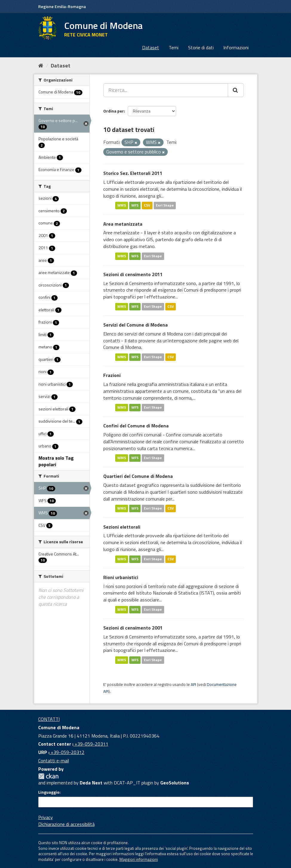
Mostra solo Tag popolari (56, 461)
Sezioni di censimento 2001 (133, 628)
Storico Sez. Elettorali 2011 (133, 173)
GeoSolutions (175, 783)
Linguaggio (49, 792)
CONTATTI (49, 719)
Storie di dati (201, 47)
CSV (147, 206)
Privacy (46, 817)
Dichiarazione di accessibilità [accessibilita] (66, 824)
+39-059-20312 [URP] (67, 752)
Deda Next (91, 783)
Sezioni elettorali (122, 527)
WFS (135, 206)
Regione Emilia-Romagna (62, 6)
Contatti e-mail (54, 761)
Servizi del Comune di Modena (136, 325)
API (193, 684)
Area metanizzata (123, 224)
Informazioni (236, 47)
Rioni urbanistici (121, 577)
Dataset (151, 47)
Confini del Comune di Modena (136, 426)
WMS (122, 206)
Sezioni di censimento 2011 (133, 274)
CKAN (48, 776)
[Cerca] (236, 90)
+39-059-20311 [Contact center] (91, 744)
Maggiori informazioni (139, 859)
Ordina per (114, 111)
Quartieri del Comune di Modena (138, 476)
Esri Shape (165, 206)
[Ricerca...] (166, 90)
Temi (174, 47)
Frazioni (112, 375)
